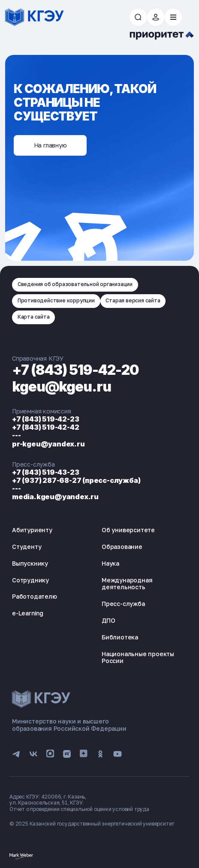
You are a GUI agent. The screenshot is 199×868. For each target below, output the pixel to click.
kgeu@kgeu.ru (62, 387)
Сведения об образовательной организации (75, 284)
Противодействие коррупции (56, 300)
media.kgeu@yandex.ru (55, 497)
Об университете (128, 530)
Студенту (27, 547)
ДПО (108, 620)
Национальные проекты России (138, 657)
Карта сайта (34, 317)
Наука (110, 563)
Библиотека (120, 637)
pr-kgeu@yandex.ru (48, 444)
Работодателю (35, 596)
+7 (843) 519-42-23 (45, 419)
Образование (122, 547)
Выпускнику (30, 563)
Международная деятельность (127, 584)
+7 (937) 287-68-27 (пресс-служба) (76, 480)
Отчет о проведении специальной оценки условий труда (79, 809)
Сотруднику (30, 580)
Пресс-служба (123, 604)
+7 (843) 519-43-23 (45, 472)
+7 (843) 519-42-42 (45, 427)
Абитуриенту (32, 530)
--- (16, 435)
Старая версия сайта (133, 300)
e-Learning (28, 613)
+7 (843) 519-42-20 (75, 370)
